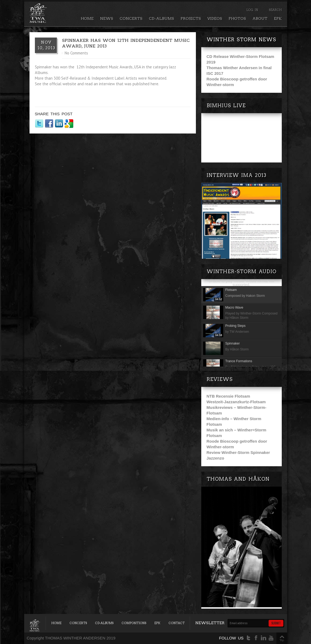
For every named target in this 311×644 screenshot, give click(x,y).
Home (87, 18)
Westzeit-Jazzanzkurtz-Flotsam (236, 402)
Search (275, 10)
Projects (191, 18)
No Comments (76, 53)
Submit (276, 623)
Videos (215, 18)
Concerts (131, 18)
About (260, 18)
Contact (177, 623)
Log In (252, 10)
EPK (278, 18)
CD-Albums (162, 18)
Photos (237, 18)
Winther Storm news (241, 40)
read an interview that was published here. (122, 84)
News (107, 18)
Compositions (134, 623)
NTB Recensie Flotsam (228, 396)
